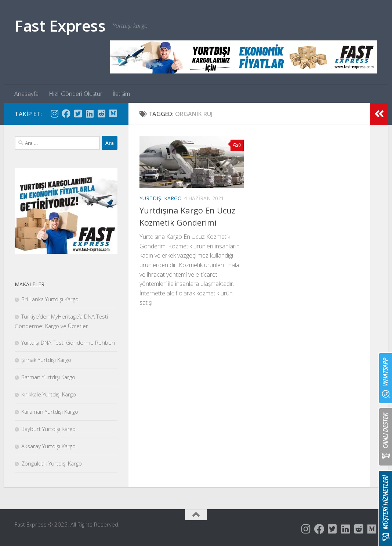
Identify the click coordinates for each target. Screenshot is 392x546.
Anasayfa (26, 94)
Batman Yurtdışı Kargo (48, 377)
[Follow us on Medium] (113, 114)
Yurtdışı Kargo (161, 198)
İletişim (121, 94)
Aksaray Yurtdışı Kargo (48, 446)
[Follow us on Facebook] (66, 114)
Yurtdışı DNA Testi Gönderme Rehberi (68, 342)
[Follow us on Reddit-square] (101, 114)
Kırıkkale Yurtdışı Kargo (49, 394)
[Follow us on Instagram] (54, 114)
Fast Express (60, 26)
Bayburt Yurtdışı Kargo (48, 429)
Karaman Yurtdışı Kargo (50, 412)
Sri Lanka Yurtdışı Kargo (50, 299)
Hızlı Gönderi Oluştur (76, 94)
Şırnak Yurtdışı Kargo (46, 360)
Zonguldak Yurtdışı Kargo (52, 463)
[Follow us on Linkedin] (90, 114)
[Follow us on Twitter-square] (78, 114)
